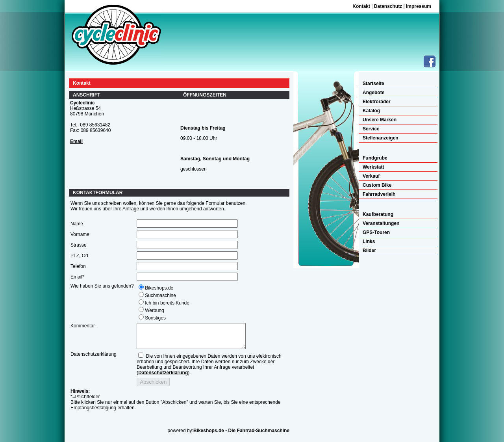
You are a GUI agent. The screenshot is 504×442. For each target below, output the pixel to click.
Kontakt (361, 6)
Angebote (373, 93)
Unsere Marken (380, 120)
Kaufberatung (378, 214)
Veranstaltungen (381, 223)
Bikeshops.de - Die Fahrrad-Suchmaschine (241, 435)
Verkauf (371, 176)
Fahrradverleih (379, 194)
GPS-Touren (376, 232)
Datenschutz (388, 6)
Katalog (371, 111)
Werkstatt (373, 167)
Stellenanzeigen (381, 138)
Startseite (373, 84)
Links (369, 241)
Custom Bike (377, 185)
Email (76, 141)
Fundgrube (375, 158)
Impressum (419, 6)
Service (371, 129)
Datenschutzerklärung (163, 377)
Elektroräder (377, 102)
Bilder (369, 251)
